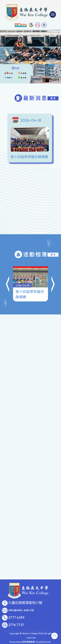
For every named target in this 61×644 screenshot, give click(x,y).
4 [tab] (24, 170)
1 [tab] (12, 170)
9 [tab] (44, 170)
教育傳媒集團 (28, 642)
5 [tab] (28, 170)
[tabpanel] (30, 139)
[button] (8, 269)
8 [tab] (40, 170)
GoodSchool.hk (43, 642)
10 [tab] (48, 170)
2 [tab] (16, 170)
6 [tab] (32, 170)
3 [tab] (20, 170)
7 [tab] (36, 170)
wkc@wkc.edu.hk (21, 610)
